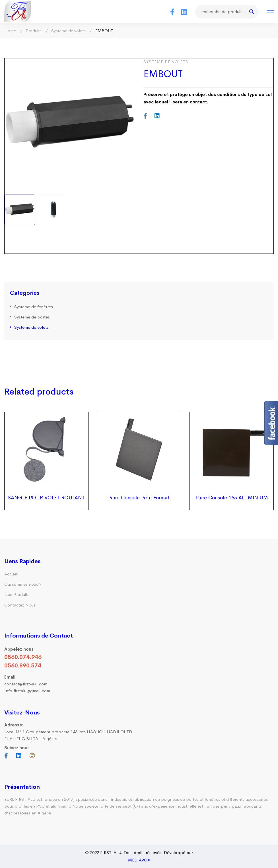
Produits (34, 31)
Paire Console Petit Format (139, 498)
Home (10, 31)
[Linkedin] (184, 12)
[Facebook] (172, 12)
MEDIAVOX (139, 860)
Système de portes (32, 317)
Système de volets (68, 31)
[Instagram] (32, 756)
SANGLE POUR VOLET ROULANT (46, 498)
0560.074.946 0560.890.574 (23, 661)
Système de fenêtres (34, 307)
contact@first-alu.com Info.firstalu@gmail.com (27, 684)
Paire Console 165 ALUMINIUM (232, 498)
